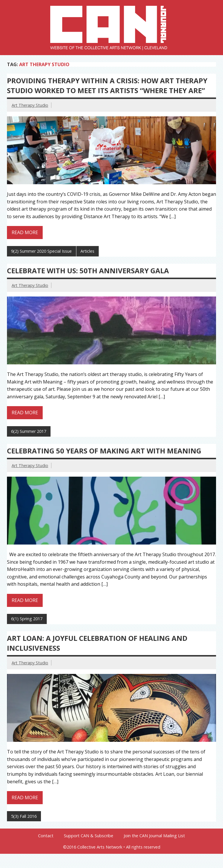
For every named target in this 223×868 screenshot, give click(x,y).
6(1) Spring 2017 (27, 619)
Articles (87, 251)
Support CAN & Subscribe (89, 836)
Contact (46, 836)
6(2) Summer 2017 (29, 431)
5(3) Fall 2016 (24, 816)
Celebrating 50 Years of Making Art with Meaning (104, 451)
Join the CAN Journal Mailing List (154, 836)
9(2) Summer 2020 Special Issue (41, 251)
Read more (25, 232)
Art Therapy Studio (30, 105)
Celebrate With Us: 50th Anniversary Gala (88, 271)
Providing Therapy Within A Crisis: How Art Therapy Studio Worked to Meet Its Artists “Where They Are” (107, 85)
